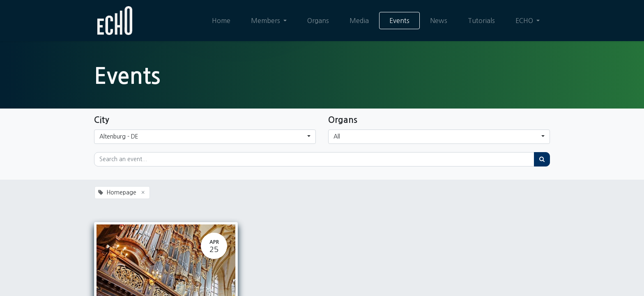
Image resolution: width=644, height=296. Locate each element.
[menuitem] (221, 21)
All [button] (337, 136)
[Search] (542, 159)
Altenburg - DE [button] (119, 136)
